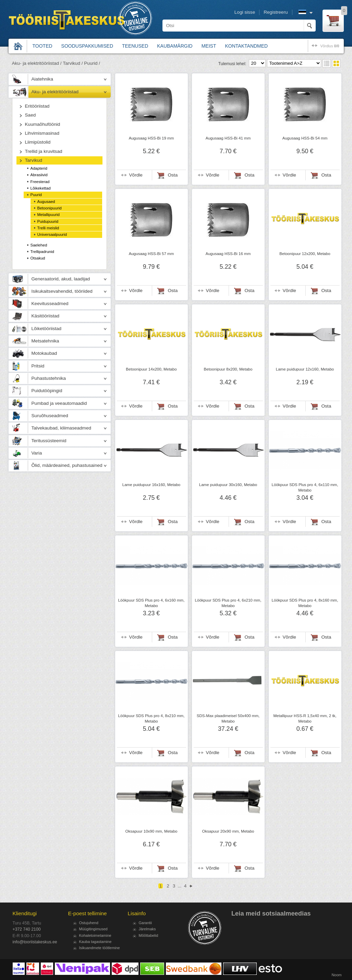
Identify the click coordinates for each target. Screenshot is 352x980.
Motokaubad (44, 353)
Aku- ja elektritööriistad (55, 92)
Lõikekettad (41, 188)
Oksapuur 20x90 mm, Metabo (228, 831)
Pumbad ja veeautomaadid (59, 403)
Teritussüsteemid (49, 441)
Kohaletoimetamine (95, 935)
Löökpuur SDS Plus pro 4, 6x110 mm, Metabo (305, 487)
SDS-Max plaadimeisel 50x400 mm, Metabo (228, 718)
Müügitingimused (93, 929)
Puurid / (92, 63)
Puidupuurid (48, 221)
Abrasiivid (39, 175)
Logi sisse (245, 12)
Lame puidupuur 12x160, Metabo (305, 369)
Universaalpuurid (52, 234)
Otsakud (38, 258)
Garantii (145, 923)
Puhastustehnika (49, 378)
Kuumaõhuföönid (43, 124)
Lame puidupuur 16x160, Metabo (151, 485)
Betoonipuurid (50, 208)
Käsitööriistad (46, 316)
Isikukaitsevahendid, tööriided (62, 291)
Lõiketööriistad (47, 329)
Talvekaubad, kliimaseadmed (62, 428)
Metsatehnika (45, 341)
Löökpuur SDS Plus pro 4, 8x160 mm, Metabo (305, 603)
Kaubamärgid (175, 46)
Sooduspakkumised (87, 46)
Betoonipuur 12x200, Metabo (305, 254)
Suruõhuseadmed (50, 416)
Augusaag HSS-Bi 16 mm (228, 254)
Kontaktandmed (247, 46)
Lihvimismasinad (42, 133)
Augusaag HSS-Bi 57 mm (151, 254)
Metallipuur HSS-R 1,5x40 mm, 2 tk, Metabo (305, 718)
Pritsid (38, 366)
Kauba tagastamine (95, 942)
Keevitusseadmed (50, 304)
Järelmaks (147, 929)
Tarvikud (34, 160)
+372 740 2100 (27, 929)
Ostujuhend (89, 923)
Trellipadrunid (43, 252)
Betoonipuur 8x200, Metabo (228, 369)
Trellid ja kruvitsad (44, 151)
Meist (209, 46)
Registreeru (276, 12)
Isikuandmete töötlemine (100, 948)
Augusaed (46, 202)
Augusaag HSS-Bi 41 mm (228, 138)
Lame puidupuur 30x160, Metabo (228, 485)
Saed (31, 115)
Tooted (43, 46)
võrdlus (330, 46)
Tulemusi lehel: (232, 64)
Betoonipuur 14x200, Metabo (151, 369)
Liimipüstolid (38, 142)
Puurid (36, 195)
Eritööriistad (37, 106)
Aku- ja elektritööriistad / (37, 63)
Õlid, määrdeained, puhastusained (67, 465)
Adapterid (39, 168)
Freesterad (40, 182)
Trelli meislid (48, 228)
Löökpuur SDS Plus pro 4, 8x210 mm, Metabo (151, 718)
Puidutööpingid (47, 391)
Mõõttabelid (149, 935)
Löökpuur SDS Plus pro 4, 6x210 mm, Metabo (228, 603)
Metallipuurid (48, 215)
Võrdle (136, 175)
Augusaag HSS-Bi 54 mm (305, 138)
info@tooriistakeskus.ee (35, 942)
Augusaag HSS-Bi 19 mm (151, 138)
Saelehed (39, 245)
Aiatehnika (42, 79)
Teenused (135, 46)
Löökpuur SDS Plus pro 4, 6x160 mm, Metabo (151, 603)
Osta (173, 175)
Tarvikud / (73, 63)
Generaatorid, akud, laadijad (61, 279)
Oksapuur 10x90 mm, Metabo (151, 831)
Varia (37, 453)
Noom (336, 975)
